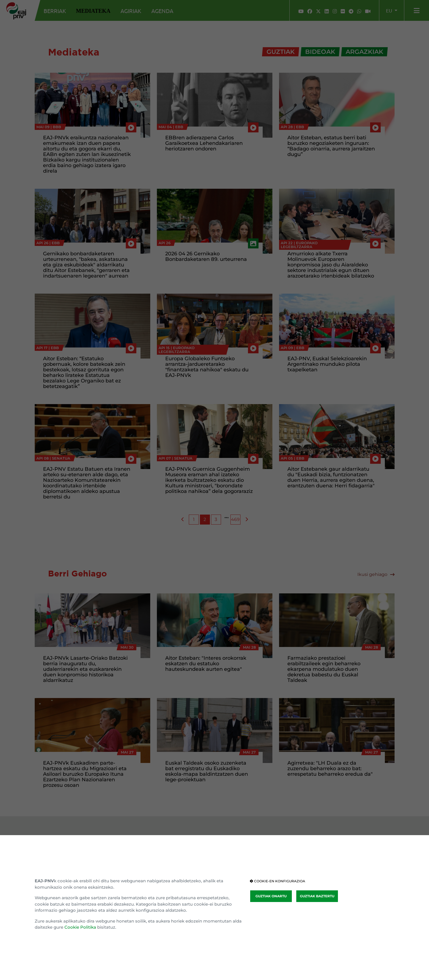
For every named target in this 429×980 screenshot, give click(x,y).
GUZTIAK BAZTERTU (317, 896)
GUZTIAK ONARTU (271, 896)
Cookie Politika (80, 927)
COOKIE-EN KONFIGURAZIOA (278, 881)
